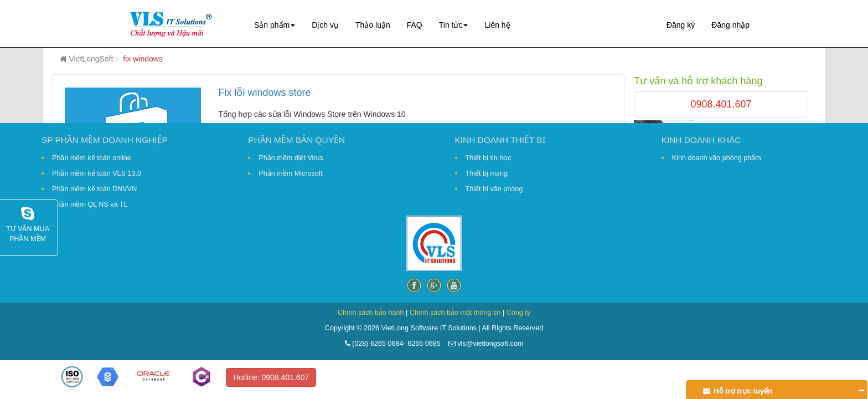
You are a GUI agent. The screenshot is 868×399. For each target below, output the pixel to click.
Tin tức (454, 25)
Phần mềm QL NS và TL (90, 204)
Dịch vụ (325, 25)
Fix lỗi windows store (264, 93)
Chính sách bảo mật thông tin (455, 313)
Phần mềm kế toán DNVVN (94, 189)
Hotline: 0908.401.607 (271, 377)
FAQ (415, 25)
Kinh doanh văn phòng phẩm (717, 158)
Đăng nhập (730, 25)
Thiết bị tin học (489, 158)
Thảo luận (373, 25)
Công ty (518, 313)
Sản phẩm (275, 25)
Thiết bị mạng (487, 173)
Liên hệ (497, 25)
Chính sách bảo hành (371, 313)
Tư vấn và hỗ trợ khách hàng (698, 81)
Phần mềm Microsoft (290, 173)
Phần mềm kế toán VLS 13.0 (97, 173)
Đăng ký (681, 25)
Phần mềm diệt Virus (291, 158)
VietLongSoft (91, 59)
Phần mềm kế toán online (92, 158)
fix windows (143, 59)
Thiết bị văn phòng (494, 189)
